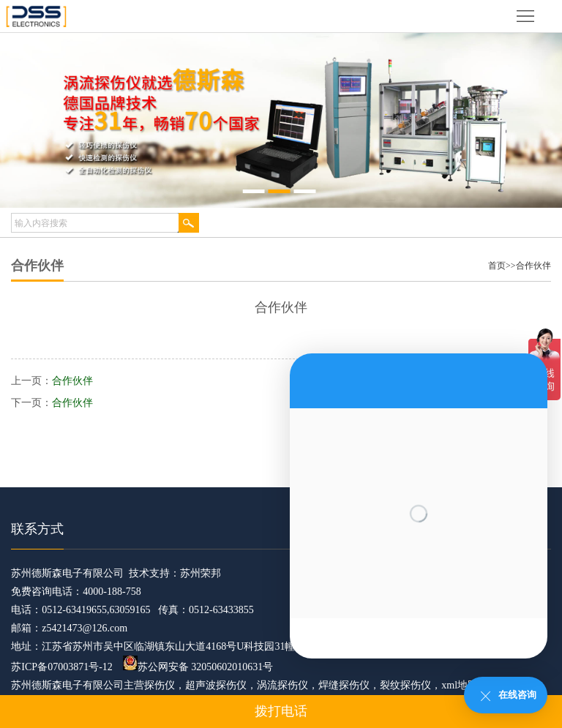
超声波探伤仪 (216, 685)
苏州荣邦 (201, 573)
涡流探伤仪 (282, 685)
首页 (497, 266)
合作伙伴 (533, 266)
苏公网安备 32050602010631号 (198, 667)
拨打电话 (281, 711)
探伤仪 (160, 685)
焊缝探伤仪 (344, 685)
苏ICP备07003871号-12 (61, 667)
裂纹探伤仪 (405, 685)
